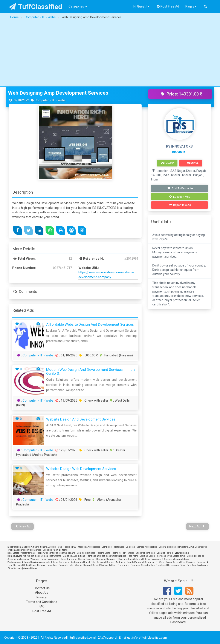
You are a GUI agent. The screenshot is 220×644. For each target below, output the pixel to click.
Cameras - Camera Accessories (141, 547)
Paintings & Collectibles (98, 556)
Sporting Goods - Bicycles (152, 556)
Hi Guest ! (141, 6)
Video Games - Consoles (40, 550)
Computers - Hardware (113, 547)
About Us (42, 593)
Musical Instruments (51, 556)
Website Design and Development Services (81, 419)
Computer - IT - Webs (38, 355)
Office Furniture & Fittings (129, 559)
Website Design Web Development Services (81, 469)
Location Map (180, 197)
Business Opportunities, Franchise (148, 565)
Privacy (42, 597)
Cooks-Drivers (173, 562)
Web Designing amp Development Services (58, 93)
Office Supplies (119, 556)
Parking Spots (103, 553)
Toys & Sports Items (176, 556)
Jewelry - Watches (30, 559)
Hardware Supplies (106, 559)
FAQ (42, 606)
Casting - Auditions (116, 562)
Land (73, 553)
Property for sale (27, 553)
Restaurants (77, 562)
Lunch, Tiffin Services (95, 562)
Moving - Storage (83, 565)
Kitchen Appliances (17, 550)
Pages (191, 6)
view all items (60, 550)
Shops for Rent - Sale (146, 553)
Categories (78, 6)
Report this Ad (180, 205)
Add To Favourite (180, 188)
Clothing (191, 556)
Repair (96, 565)
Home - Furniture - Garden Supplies (77, 559)
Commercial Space (86, 553)
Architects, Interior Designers (55, 562)
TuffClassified (36, 7)
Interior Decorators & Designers (159, 559)
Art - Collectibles (31, 556)
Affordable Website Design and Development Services (90, 324)
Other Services (15, 568)
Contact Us (42, 588)
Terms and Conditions (42, 602)
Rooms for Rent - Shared (123, 553)
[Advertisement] (110, 54)
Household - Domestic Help (60, 565)
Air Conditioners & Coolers (44, 547)
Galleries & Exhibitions (74, 556)
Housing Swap (62, 553)
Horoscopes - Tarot (176, 565)
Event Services (188, 562)
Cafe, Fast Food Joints (198, 565)
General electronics (168, 547)
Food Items (133, 556)
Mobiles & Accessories (89, 547)
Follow (168, 163)
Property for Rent (45, 553)
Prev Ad (23, 526)
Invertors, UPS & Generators (192, 547)
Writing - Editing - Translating (115, 565)
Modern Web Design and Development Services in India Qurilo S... (91, 372)
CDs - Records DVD (67, 547)
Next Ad (197, 526)
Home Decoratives (50, 559)
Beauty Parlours (135, 562)
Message (191, 163)
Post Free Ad (168, 6)
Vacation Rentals (165, 553)
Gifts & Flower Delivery (34, 565)
